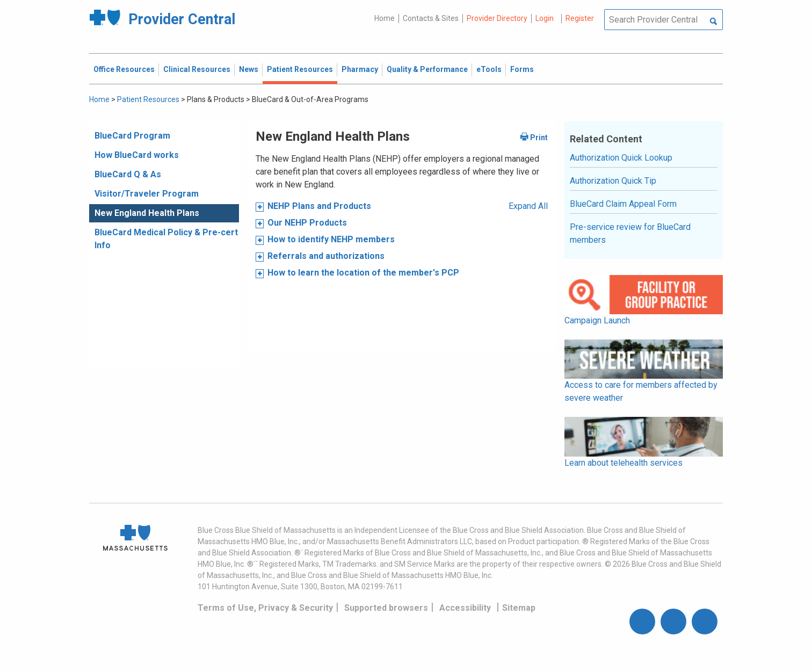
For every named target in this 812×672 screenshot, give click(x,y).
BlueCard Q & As (128, 174)
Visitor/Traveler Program (147, 194)
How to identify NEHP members (331, 239)
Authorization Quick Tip (613, 181)
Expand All (528, 206)
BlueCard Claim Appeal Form (623, 204)
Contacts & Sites (431, 18)
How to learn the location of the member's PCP (363, 273)
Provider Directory (497, 18)
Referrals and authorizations (326, 256)
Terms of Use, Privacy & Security (265, 608)
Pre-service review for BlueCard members (630, 233)
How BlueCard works (137, 155)
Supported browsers (386, 608)
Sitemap (519, 608)
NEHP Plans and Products (319, 206)
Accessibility (465, 608)
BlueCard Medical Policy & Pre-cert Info (166, 239)
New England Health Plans (147, 213)
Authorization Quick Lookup (621, 158)
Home (385, 18)
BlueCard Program (132, 136)
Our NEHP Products (307, 223)
